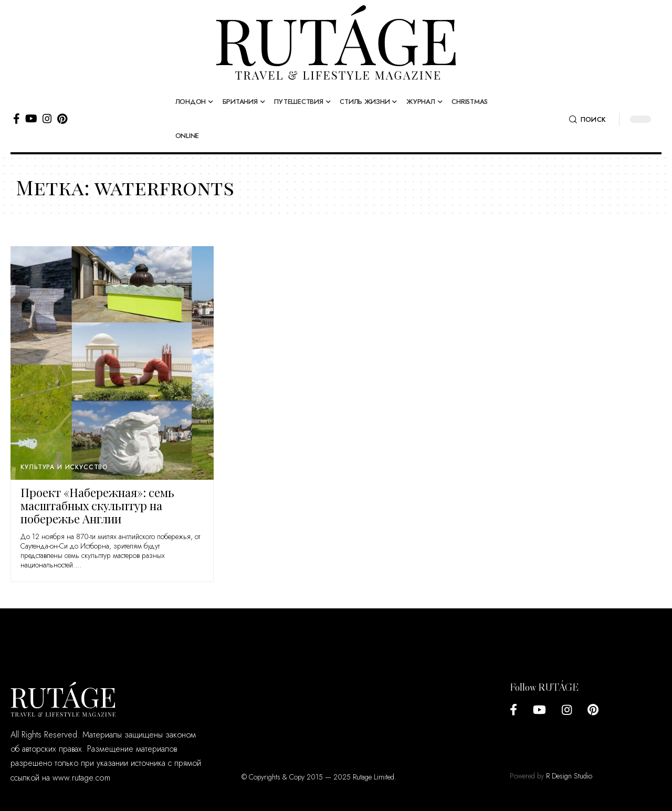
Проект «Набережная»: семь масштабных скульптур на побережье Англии (97, 505)
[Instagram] (47, 119)
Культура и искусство (64, 467)
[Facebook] (17, 119)
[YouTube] (31, 119)
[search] (587, 120)
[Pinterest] (62, 119)
